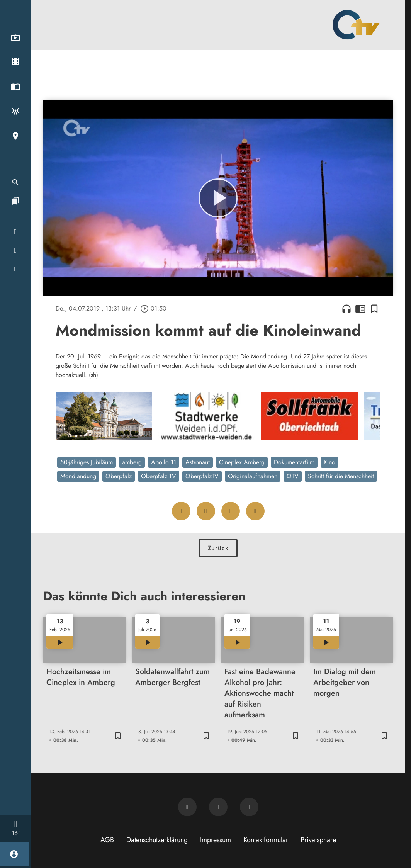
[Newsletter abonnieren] (187, 807)
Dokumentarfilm (294, 462)
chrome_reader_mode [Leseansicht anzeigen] (360, 309)
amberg (132, 462)
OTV (293, 476)
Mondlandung (78, 476)
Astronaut (198, 462)
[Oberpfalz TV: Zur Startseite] (356, 25)
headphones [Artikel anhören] (346, 309)
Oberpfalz (119, 476)
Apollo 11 (164, 462)
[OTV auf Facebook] (218, 807)
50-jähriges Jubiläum (87, 462)
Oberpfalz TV (159, 476)
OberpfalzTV (202, 476)
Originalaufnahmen (253, 476)
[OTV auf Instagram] (249, 807)
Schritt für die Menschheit (341, 476)
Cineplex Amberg (242, 462)
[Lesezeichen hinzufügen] (374, 309)
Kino (329, 462)
